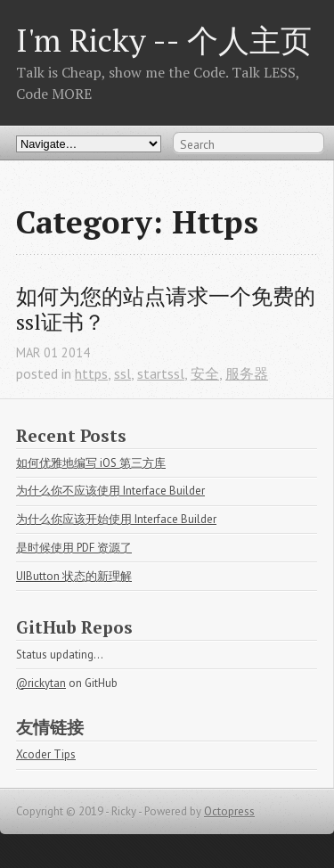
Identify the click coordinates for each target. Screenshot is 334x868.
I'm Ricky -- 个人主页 (164, 40)
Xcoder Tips (46, 754)
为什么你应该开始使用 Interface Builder (116, 519)
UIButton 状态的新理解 (74, 576)
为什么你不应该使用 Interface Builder (110, 491)
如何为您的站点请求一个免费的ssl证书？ (166, 309)
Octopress (229, 811)
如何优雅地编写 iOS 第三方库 (91, 463)
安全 (205, 373)
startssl (161, 373)
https (91, 373)
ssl (122, 373)
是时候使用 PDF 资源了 (74, 548)
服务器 (247, 373)
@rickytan (41, 683)
